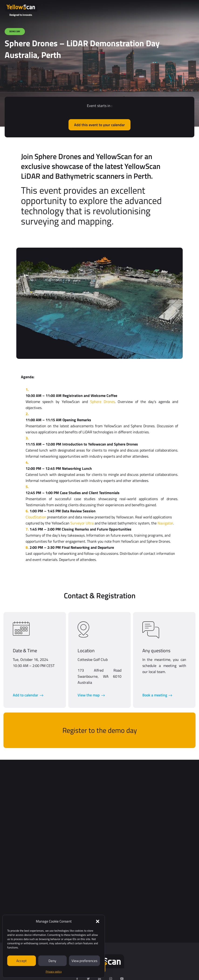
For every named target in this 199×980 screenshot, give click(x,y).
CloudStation (36, 517)
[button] (98, 921)
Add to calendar (26, 695)
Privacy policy (54, 971)
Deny (52, 961)
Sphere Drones (103, 402)
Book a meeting (155, 695)
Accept (21, 961)
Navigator (165, 523)
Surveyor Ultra (82, 523)
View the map (89, 695)
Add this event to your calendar (99, 125)
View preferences (84, 961)
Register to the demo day (100, 730)
